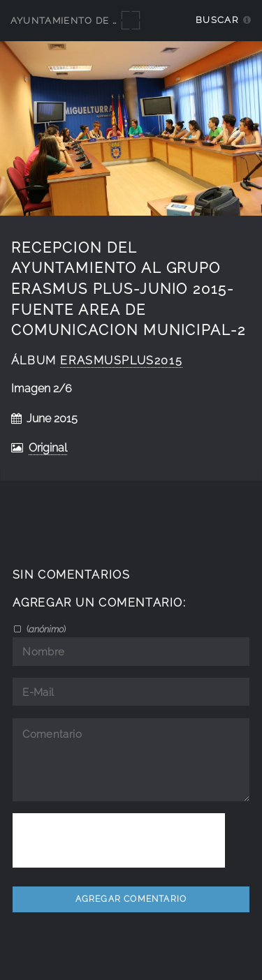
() (45, 629)
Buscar (217, 20)
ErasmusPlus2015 (121, 361)
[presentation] (119, 840)
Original (48, 448)
